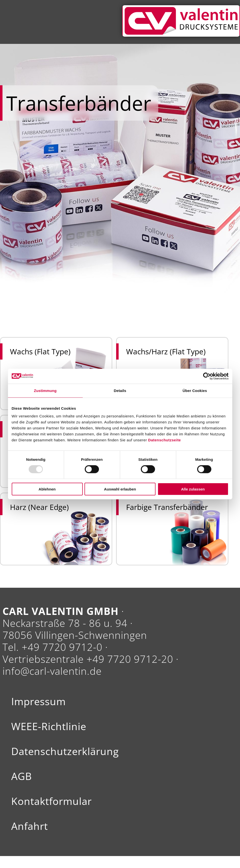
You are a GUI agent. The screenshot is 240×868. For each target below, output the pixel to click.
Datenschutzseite (164, 440)
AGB (22, 776)
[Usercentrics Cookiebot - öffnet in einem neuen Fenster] (207, 376)
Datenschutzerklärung (65, 751)
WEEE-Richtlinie (49, 726)
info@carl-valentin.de (52, 671)
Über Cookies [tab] (195, 390)
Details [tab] (120, 390)
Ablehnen (47, 489)
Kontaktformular (51, 801)
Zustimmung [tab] (45, 390)
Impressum (39, 701)
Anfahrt (30, 826)
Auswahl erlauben (120, 489)
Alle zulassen (193, 489)
